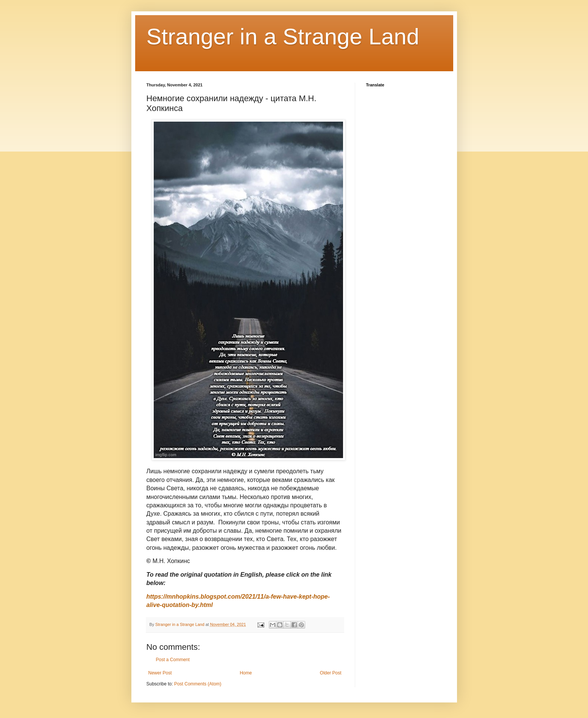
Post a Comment (173, 660)
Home (246, 673)
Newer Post (160, 673)
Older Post (331, 673)
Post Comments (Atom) (198, 684)
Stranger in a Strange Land (283, 37)
